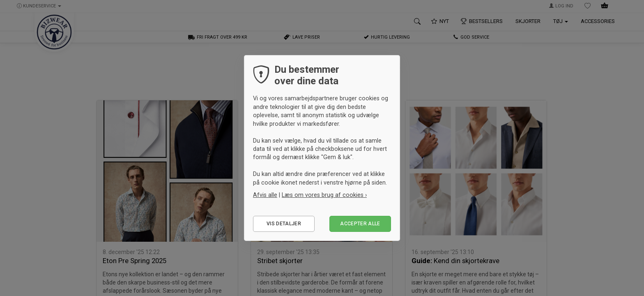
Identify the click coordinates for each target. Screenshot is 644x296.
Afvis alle (265, 195)
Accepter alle (360, 224)
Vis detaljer (284, 224)
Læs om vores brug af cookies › (324, 195)
